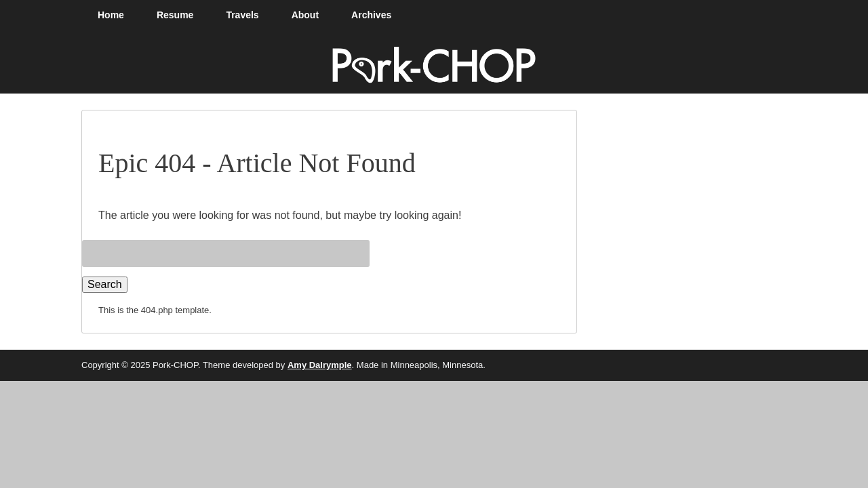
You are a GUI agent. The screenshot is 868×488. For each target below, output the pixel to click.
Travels (242, 15)
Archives (371, 15)
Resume (175, 15)
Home (111, 15)
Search (105, 284)
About (305, 15)
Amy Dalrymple (320, 365)
